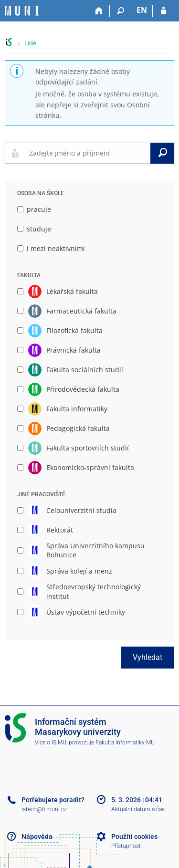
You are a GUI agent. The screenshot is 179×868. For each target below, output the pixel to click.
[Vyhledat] (162, 153)
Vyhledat (147, 657)
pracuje (34, 209)
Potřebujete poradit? (53, 800)
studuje (34, 229)
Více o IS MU (51, 743)
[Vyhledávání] (121, 11)
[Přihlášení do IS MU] (163, 11)
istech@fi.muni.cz (44, 809)
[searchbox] (88, 153)
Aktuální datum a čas (138, 809)
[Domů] (99, 11)
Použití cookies (134, 837)
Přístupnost (126, 846)
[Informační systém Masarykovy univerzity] (22, 11)
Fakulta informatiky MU (125, 743)
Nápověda (37, 837)
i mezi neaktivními (51, 248)
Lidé (30, 43)
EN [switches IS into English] (142, 10)
